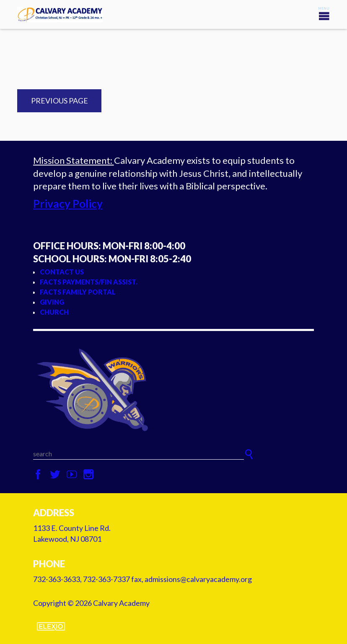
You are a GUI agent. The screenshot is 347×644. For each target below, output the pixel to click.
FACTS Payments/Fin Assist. (89, 282)
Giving (52, 302)
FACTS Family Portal (78, 292)
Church (54, 312)
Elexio (51, 626)
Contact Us (62, 272)
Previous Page (60, 101)
